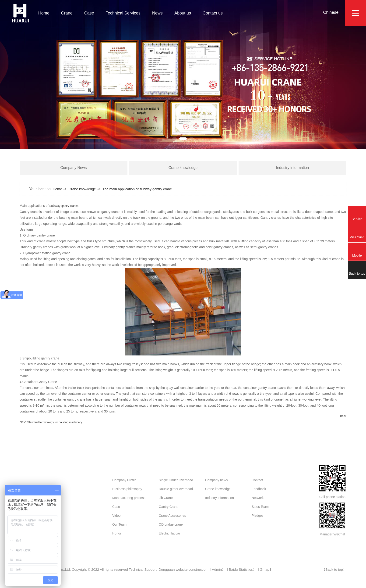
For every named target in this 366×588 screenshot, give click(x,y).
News (157, 13)
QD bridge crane (171, 524)
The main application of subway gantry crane (137, 189)
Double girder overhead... (177, 489)
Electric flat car (169, 533)
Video (116, 516)
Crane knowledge (183, 168)
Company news (216, 480)
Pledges (258, 516)
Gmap (265, 569)
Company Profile (124, 480)
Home (44, 13)
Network (258, 498)
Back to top (334, 569)
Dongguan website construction (183, 569)
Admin (217, 569)
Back (343, 416)
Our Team (119, 524)
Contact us (213, 13)
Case (89, 13)
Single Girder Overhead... (177, 480)
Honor (117, 533)
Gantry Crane (169, 507)
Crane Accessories (172, 516)
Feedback (259, 489)
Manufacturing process (129, 498)
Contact (257, 480)
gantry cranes (70, 206)
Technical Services (123, 13)
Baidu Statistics (241, 569)
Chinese (331, 12)
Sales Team (260, 507)
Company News (74, 168)
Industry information (293, 168)
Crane (67, 13)
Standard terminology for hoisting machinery (55, 422)
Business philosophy (127, 489)
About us (183, 13)
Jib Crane (166, 498)
